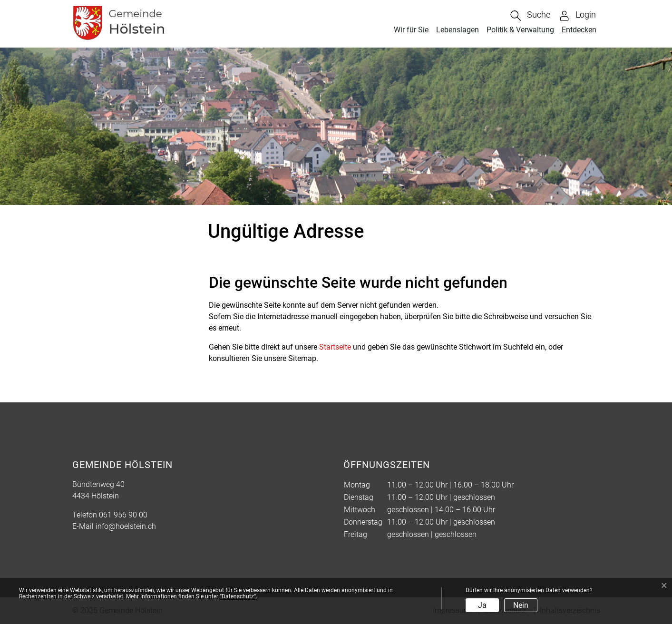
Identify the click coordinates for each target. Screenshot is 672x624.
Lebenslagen (458, 30)
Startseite (335, 347)
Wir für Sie (411, 30)
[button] (530, 16)
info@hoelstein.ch (126, 526)
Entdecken (579, 30)
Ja (482, 605)
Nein (521, 605)
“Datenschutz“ (238, 596)
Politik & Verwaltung (520, 30)
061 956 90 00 (123, 515)
